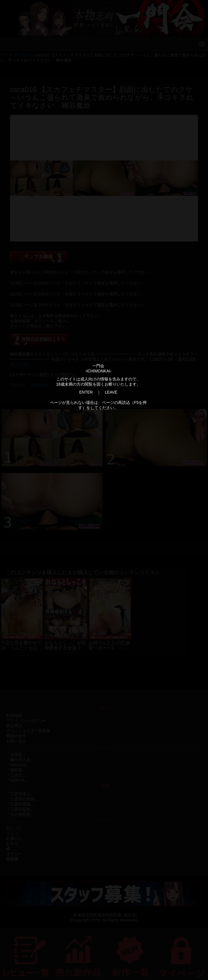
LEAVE (111, 392)
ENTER (86, 392)
